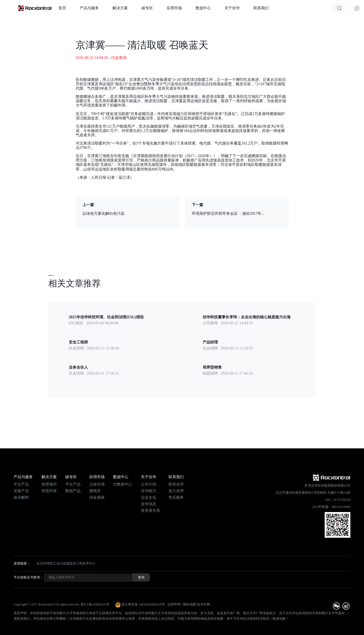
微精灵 (95, 491)
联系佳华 (176, 484)
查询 (141, 577)
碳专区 (147, 8)
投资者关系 (150, 511)
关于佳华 (232, 8)
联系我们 (261, 8)
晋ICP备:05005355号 (95, 604)
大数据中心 (123, 484)
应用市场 (174, 8)
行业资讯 (119, 58)
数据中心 (203, 8)
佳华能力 (149, 491)
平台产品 (21, 484)
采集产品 (21, 491)
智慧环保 (49, 491)
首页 (62, 8)
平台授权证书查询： (28, 577)
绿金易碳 (97, 497)
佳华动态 (149, 504)
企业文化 (149, 497)
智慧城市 (49, 484)
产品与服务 (89, 8)
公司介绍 (149, 484)
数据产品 (73, 491)
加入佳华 (176, 491)
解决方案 (120, 8)
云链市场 (97, 484)
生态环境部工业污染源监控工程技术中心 (66, 563)
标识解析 (21, 497)
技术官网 (203, 604)
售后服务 (176, 497)
